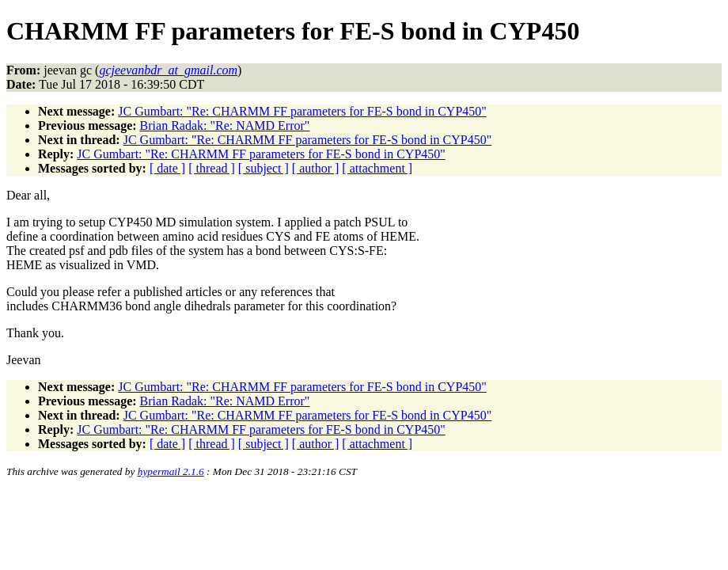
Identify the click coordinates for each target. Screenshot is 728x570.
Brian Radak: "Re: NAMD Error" (225, 125)
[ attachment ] (377, 168)
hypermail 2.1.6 (171, 471)
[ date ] (167, 168)
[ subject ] (264, 168)
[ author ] (316, 168)
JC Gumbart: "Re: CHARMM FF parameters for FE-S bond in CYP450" (302, 111)
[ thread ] (212, 168)
